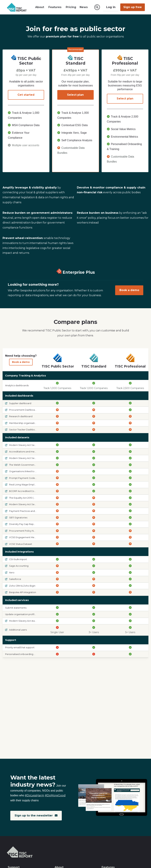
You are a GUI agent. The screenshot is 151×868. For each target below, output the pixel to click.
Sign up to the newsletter (36, 816)
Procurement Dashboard (21, 410)
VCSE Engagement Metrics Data (25, 537)
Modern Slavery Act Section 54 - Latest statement (35, 445)
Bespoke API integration (21, 592)
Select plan (75, 95)
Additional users (16, 630)
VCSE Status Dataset (19, 544)
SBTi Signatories (16, 517)
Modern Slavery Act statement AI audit (28, 621)
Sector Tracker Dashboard (22, 430)
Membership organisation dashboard (28, 423)
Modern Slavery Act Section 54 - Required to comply (36, 458)
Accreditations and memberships (26, 451)
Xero (10, 572)
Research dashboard (19, 416)
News (84, 7)
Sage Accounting (17, 566)
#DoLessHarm (34, 795)
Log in (111, 7)
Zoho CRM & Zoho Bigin (20, 586)
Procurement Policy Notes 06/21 (25, 531)
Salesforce (13, 579)
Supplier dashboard (18, 403)
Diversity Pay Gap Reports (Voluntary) (28, 524)
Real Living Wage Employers (23, 484)
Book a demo (129, 290)
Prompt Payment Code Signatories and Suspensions (36, 478)
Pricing (71, 7)
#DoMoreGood (55, 795)
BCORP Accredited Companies (24, 491)
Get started (26, 95)
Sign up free (133, 7)
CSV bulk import (16, 559)
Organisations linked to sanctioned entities (31, 471)
